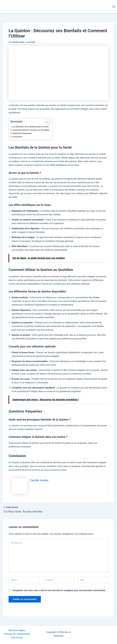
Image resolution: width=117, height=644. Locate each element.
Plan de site (17, 638)
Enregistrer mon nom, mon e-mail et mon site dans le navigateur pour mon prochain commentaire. (59, 590)
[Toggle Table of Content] (46, 122)
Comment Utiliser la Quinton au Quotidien (31, 130)
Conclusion (17, 137)
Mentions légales (17, 630)
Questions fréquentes (22, 133)
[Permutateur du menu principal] (114, 7)
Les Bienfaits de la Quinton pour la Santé (30, 127)
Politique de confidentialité (17, 634)
